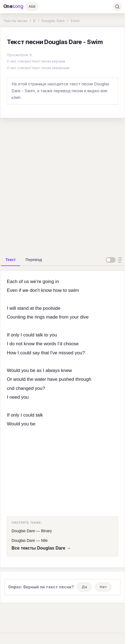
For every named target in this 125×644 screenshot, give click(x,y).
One (13, 6)
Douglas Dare (53, 21)
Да (84, 587)
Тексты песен (15, 21)
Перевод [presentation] (34, 260)
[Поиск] (117, 7)
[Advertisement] (63, 185)
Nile (44, 540)
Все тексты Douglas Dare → (41, 548)
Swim (75, 21)
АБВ (32, 6)
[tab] (11, 260)
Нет (103, 587)
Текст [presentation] (11, 260)
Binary (46, 531)
